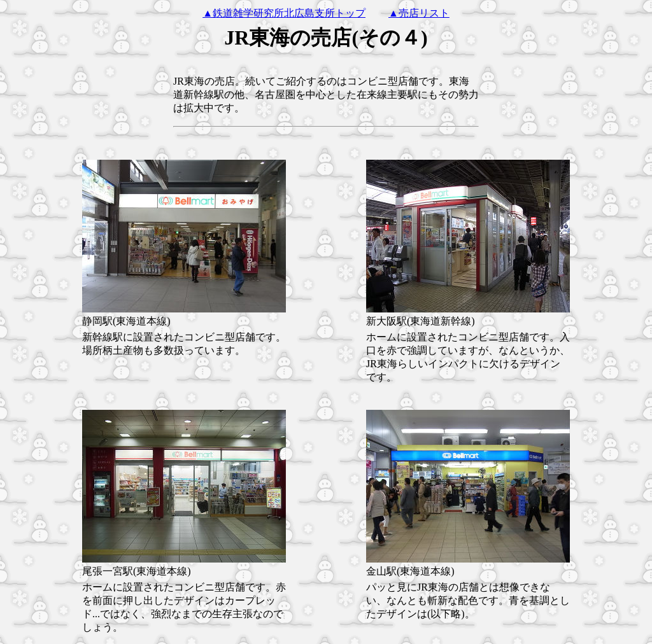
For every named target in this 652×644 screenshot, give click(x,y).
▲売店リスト (419, 13)
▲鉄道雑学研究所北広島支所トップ (284, 13)
